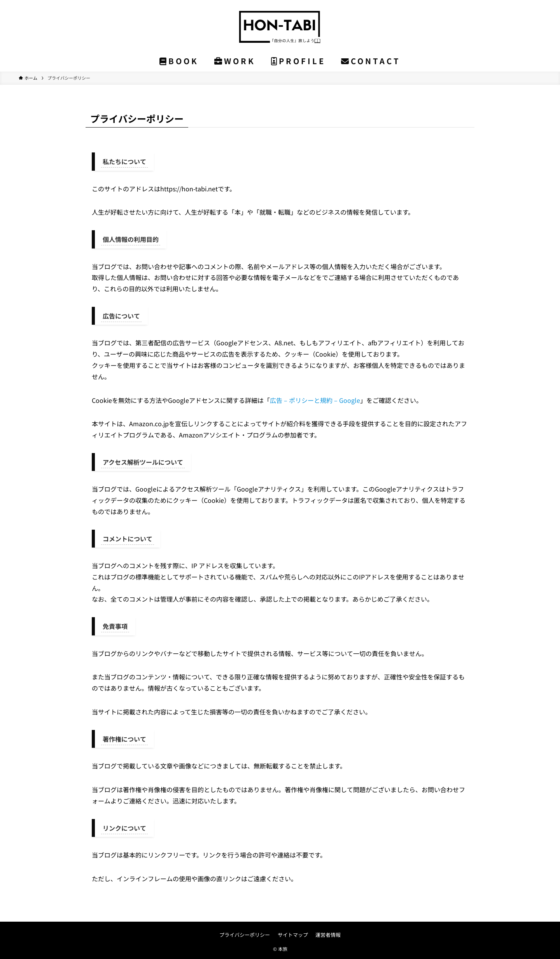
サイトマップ (293, 935)
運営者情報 (328, 935)
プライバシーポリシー (245, 935)
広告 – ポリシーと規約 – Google (315, 400)
